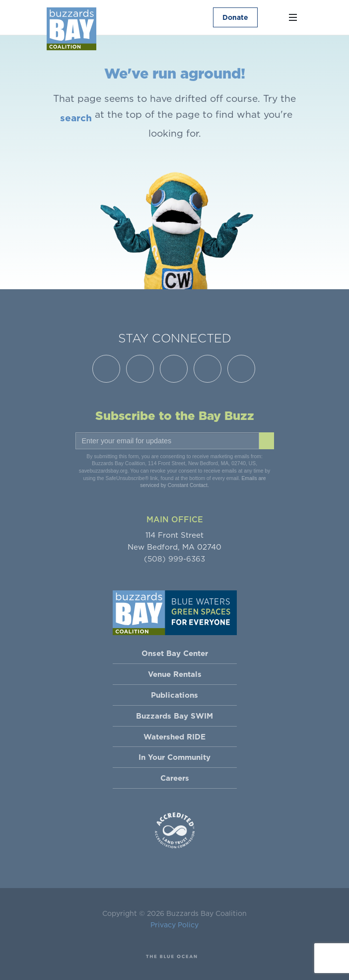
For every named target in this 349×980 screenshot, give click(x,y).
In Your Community (174, 757)
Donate (235, 17)
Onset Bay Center (175, 653)
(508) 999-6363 (174, 559)
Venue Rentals (175, 674)
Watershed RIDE (174, 737)
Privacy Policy (174, 925)
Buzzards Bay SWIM (174, 716)
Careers (175, 778)
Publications (174, 695)
